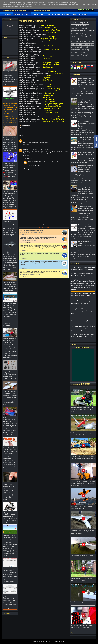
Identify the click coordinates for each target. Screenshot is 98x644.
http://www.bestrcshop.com (29, 37)
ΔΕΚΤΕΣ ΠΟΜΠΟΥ (76, 55)
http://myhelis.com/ (26, 45)
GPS (72, 47)
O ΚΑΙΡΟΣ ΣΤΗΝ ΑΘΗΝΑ (83, 348)
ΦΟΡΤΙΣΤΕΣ (87, 58)
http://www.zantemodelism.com (31, 100)
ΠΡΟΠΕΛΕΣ (79, 58)
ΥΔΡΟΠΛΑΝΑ (87, 45)
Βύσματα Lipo (84, 53)
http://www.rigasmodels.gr (29, 87)
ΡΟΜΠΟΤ (79, 42)
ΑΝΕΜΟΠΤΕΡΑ (86, 36)
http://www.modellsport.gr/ (29, 69)
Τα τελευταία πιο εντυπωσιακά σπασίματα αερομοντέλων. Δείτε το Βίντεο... (83, 434)
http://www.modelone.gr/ (29, 113)
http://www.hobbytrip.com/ (29, 60)
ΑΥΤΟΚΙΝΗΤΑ (75, 34)
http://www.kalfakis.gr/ (27, 65)
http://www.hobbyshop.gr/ (28, 58)
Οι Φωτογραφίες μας (38, 14)
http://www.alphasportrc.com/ (30, 50)
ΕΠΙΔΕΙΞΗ (80, 23)
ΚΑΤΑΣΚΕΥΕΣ (91, 31)
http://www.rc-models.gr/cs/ (29, 30)
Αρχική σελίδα (7, 14)
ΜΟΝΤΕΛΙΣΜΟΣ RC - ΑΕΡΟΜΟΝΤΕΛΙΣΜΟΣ (54, 642)
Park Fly (85, 47)
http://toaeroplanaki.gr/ (28, 26)
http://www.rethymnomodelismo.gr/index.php (36, 73)
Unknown (26, 140)
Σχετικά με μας (83, 14)
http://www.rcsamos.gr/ (28, 110)
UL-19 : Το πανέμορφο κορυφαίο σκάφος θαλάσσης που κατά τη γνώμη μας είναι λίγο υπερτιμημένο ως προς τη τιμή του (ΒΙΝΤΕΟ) (40, 272)
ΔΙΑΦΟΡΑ (73, 23)
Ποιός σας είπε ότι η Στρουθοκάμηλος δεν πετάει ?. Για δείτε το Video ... (83, 580)
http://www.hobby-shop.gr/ (29, 56)
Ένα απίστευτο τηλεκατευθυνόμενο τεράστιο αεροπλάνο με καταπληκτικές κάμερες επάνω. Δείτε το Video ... (83, 532)
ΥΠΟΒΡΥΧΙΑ (90, 42)
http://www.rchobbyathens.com (31, 28)
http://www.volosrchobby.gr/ (29, 76)
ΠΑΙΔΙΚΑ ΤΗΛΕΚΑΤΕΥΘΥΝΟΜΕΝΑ (80, 26)
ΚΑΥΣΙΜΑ (84, 55)
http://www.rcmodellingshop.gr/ (31, 71)
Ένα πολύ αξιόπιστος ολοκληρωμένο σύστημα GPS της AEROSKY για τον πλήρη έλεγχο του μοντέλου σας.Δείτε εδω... (10, 375)
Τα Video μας (49, 14)
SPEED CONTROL (76, 50)
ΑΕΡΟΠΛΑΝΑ (75, 28)
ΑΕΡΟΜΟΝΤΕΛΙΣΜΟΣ (34, 162)
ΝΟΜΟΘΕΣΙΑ (79, 45)
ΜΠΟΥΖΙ (73, 58)
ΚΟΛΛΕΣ (73, 42)
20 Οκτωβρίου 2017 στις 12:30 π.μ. (39, 140)
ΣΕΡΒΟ (84, 42)
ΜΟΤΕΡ (90, 55)
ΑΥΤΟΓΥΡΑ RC (75, 53)
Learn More (86, 4)
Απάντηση (26, 144)
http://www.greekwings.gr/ (29, 54)
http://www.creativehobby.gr (30, 91)
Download (58, 14)
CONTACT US (10, 32)
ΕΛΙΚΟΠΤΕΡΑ (82, 28)
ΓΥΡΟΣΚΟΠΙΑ (75, 39)
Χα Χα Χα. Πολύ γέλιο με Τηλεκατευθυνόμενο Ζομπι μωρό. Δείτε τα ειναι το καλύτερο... (83, 627)
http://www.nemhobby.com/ (30, 80)
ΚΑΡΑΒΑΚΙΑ (83, 31)
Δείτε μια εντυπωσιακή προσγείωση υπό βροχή (31, 231)
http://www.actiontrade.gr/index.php (32, 89)
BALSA (73, 45)
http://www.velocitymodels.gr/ (30, 108)
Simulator (85, 50)
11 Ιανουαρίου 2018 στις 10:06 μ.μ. (53, 162)
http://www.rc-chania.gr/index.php (31, 84)
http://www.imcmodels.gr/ (28, 63)
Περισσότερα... (29, 234)
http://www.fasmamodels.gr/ (30, 119)
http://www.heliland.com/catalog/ (31, 41)
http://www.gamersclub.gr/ (29, 95)
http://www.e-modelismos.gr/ (30, 67)
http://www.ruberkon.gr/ (28, 32)
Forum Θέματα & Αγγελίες (69, 14)
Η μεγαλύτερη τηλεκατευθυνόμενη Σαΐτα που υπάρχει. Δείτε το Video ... (83, 557)
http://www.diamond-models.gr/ (31, 93)
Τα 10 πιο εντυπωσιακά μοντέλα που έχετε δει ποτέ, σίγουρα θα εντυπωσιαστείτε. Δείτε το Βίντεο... (83, 410)
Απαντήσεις (28, 159)
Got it (94, 4)
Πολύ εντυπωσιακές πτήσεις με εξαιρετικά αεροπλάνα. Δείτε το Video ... (83, 508)
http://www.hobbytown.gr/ (28, 97)
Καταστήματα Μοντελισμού (21, 14)
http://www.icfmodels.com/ (29, 117)
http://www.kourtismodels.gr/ (30, 106)
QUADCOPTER (75, 31)
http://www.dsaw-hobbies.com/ (30, 104)
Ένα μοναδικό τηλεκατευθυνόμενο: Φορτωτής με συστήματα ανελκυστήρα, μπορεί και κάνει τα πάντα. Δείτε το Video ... (83, 484)
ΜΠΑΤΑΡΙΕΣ (82, 34)
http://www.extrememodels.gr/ (30, 52)
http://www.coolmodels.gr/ (29, 102)
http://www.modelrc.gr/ (27, 82)
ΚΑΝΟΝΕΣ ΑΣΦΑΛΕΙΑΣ (85, 39)
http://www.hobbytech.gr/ (28, 78)
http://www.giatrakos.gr (28, 39)
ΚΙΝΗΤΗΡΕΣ (86, 23)
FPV (92, 45)
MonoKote (78, 47)
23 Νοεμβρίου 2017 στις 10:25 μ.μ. (39, 149)
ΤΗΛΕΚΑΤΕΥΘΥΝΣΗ (76, 36)
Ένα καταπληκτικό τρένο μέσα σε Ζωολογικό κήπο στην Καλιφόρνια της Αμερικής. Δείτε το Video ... (83, 459)
